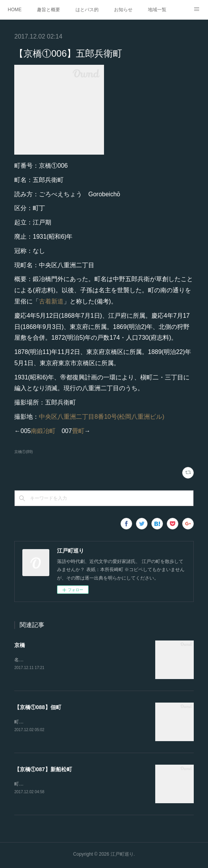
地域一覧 (157, 10)
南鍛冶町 (43, 431)
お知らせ (123, 10)
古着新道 (51, 301)
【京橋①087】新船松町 (43, 770)
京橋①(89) (23, 452)
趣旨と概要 (49, 10)
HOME (15, 10)
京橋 (20, 645)
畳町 (78, 431)
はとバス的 (87, 10)
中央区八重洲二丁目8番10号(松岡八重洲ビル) (101, 417)
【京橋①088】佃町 (38, 708)
